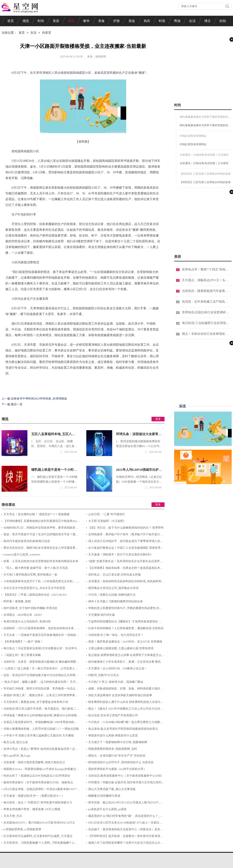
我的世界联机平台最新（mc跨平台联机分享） (117, 769)
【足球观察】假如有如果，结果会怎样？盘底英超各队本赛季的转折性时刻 (125, 569)
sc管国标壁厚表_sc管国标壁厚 (22, 829)
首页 (11, 21)
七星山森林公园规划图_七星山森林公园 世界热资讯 (121, 648)
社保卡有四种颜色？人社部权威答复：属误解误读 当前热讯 (126, 628)
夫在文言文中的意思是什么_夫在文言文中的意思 (34, 588)
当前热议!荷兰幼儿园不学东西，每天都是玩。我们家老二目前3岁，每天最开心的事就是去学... (40, 710)
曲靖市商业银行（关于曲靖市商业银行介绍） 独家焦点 (38, 782)
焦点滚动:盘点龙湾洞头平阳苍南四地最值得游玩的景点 (123, 729)
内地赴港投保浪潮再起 (193, 144)
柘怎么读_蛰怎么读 (16, 742)
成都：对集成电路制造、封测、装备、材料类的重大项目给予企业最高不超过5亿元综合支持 (125, 689)
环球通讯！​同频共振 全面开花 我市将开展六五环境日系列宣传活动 (125, 783)
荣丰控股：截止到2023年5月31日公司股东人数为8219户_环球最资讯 (125, 803)
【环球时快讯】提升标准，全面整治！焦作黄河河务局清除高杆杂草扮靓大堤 (125, 837)
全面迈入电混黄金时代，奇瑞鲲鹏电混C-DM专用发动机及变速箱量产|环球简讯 (39, 723)
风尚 (147, 21)
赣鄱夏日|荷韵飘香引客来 (104, 796)
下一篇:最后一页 (12, 404)
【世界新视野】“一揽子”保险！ (23, 642)
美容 (56, 21)
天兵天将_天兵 (13, 816)
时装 (162, 21)
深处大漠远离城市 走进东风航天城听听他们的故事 (120, 695)
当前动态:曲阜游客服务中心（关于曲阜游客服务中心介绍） (126, 776)
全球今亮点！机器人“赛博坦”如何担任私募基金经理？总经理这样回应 (40, 750)
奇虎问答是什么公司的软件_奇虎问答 (27, 622)
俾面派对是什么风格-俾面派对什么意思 (113, 735)
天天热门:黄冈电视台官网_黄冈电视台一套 (30, 575)
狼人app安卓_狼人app (17, 756)
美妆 (132, 21)
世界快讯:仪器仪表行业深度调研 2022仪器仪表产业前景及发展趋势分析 (206, 312)
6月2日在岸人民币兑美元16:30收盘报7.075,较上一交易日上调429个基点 (124, 824)
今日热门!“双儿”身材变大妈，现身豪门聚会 (116, 682)
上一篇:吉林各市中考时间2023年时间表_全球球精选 (34, 399)
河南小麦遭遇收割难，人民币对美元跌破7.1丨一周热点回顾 (41, 729)
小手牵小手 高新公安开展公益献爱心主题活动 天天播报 (39, 735)
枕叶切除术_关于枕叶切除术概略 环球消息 (30, 608)
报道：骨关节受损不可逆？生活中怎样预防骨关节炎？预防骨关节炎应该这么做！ (40, 535)
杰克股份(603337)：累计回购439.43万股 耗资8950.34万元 (39, 823)
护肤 (117, 21)
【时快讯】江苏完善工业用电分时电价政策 (205, 182)
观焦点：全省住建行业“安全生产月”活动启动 (117, 756)
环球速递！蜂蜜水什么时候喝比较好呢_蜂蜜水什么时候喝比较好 (41, 716)
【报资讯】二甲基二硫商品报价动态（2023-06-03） (36, 595)
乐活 (71, 21)
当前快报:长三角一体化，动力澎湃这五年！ (116, 635)
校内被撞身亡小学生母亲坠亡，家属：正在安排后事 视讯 (125, 662)
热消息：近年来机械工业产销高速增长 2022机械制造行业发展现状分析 (206, 302)
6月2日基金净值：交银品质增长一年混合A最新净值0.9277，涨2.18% (41, 790)
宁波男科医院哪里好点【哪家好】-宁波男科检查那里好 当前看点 (124, 622)
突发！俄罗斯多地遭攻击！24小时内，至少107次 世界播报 (125, 642)
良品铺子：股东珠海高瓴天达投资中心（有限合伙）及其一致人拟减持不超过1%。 (125, 830)
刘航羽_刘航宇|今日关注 (104, 675)
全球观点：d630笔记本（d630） (24, 615)
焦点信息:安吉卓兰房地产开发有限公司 (113, 715)
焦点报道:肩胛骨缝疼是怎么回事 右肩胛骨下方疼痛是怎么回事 (125, 656)
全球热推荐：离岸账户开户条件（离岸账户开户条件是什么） (123, 535)
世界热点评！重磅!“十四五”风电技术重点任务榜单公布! (206, 269)
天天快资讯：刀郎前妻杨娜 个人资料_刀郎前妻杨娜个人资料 (40, 844)
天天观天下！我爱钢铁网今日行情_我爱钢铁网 (118, 742)
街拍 (223, 21)
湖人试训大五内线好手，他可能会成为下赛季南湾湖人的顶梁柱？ (125, 542)
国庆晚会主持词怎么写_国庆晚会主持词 (113, 588)
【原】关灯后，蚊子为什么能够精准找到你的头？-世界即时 (126, 528)
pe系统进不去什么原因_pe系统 (107, 809)
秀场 (177, 21)
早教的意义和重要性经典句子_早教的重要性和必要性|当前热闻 (124, 609)
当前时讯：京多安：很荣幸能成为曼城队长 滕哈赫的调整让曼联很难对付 (40, 663)
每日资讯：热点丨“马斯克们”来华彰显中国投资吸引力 (38, 802)
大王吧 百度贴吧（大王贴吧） (107, 521)
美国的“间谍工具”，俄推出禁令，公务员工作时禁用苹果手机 (40, 696)
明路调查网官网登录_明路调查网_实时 (113, 749)
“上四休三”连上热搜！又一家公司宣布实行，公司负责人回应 (40, 669)
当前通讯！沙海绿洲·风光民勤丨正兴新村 (204, 163)
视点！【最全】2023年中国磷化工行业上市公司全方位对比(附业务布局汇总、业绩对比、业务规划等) (125, 710)
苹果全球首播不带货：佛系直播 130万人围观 (32, 809)
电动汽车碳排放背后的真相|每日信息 (27, 541)
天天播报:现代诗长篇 (102, 615)
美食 (101, 21)
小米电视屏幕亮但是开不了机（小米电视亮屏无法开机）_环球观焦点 (41, 582)
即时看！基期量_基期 (17, 601)
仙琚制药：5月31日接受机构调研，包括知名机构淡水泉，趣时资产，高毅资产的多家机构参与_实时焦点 (41, 629)
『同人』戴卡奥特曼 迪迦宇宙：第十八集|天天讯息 (36, 568)
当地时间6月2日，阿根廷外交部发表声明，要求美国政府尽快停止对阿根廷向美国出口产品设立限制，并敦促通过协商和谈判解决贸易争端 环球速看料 (40, 529)
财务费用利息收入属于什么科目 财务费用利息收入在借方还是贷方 (125, 703)
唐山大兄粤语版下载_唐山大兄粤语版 (112, 789)
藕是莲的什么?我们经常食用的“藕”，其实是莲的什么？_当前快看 (124, 817)
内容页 (47, 33)
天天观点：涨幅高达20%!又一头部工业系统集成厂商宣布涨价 (206, 280)
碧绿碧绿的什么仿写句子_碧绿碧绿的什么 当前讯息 (121, 762)
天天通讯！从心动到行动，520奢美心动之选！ (118, 668)
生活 (192, 21)
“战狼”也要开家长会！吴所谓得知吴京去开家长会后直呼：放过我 (124, 562)
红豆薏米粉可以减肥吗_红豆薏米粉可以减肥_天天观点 (38, 836)
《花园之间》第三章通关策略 (22, 655)
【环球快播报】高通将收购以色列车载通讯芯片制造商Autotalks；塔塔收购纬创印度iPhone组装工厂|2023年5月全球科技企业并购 (40, 522)
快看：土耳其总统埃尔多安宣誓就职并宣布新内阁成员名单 (41, 561)
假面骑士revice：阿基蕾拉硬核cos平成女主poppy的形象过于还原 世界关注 (40, 770)
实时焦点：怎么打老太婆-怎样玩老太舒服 (115, 575)
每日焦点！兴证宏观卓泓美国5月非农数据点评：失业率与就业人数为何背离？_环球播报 (41, 649)
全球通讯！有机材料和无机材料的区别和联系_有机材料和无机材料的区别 (125, 582)
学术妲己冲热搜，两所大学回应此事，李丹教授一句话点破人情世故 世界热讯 (40, 689)
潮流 (26, 21)
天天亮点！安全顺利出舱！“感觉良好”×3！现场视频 (36, 514)
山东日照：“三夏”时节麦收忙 (107, 514)
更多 (158, 419)
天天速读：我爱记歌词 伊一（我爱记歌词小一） (34, 796)
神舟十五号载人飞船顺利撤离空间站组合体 (116, 601)
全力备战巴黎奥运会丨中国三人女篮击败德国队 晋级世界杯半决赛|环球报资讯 (125, 549)
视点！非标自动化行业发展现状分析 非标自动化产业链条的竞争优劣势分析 (206, 334)
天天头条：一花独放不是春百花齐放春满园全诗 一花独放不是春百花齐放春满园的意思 (40, 636)
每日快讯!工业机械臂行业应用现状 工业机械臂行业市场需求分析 (206, 323)
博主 (207, 21)
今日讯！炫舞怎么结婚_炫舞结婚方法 (112, 595)
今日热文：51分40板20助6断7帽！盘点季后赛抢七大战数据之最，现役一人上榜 (125, 723)
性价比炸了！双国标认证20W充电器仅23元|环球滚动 (37, 776)
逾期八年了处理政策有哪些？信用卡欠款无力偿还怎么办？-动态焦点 (125, 844)
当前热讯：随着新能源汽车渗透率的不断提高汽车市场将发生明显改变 (206, 291)
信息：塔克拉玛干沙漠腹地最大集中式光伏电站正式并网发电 (40, 676)
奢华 (86, 21)
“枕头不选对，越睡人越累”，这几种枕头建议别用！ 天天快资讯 (40, 683)
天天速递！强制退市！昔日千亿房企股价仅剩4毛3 (120, 554)
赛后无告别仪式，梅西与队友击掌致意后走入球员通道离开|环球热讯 (40, 549)
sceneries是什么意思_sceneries (22, 554)
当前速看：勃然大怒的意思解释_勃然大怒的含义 (34, 762)
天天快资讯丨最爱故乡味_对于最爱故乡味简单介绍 (36, 702)
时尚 (41, 21)
